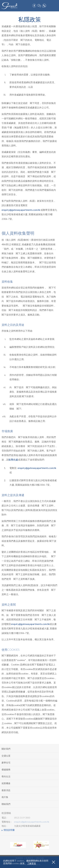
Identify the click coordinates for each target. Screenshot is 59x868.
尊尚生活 (6, 776)
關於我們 (6, 749)
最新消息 (6, 790)
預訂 (50, 5)
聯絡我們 (6, 804)
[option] (18, 845)
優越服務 (6, 769)
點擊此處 (13, 460)
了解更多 (32, 863)
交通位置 (6, 756)
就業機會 (6, 783)
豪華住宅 (6, 763)
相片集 (5, 797)
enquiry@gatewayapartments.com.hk (21, 210)
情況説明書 (9, 830)
